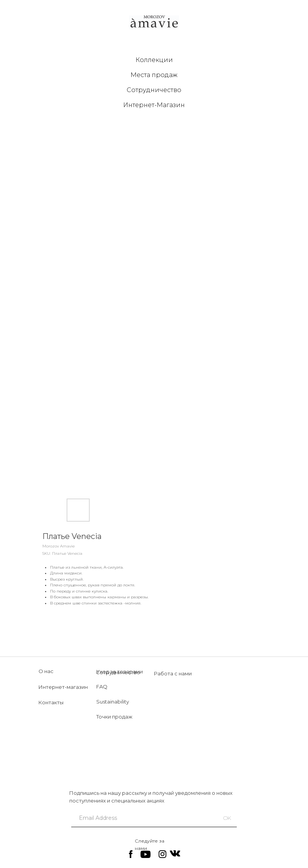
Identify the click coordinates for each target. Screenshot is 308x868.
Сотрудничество (154, 90)
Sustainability (113, 702)
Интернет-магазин (63, 687)
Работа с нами (173, 673)
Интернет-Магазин (154, 105)
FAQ (102, 687)
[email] (141, 818)
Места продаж (154, 75)
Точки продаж (114, 717)
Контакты (51, 702)
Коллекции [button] (154, 60)
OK (227, 818)
